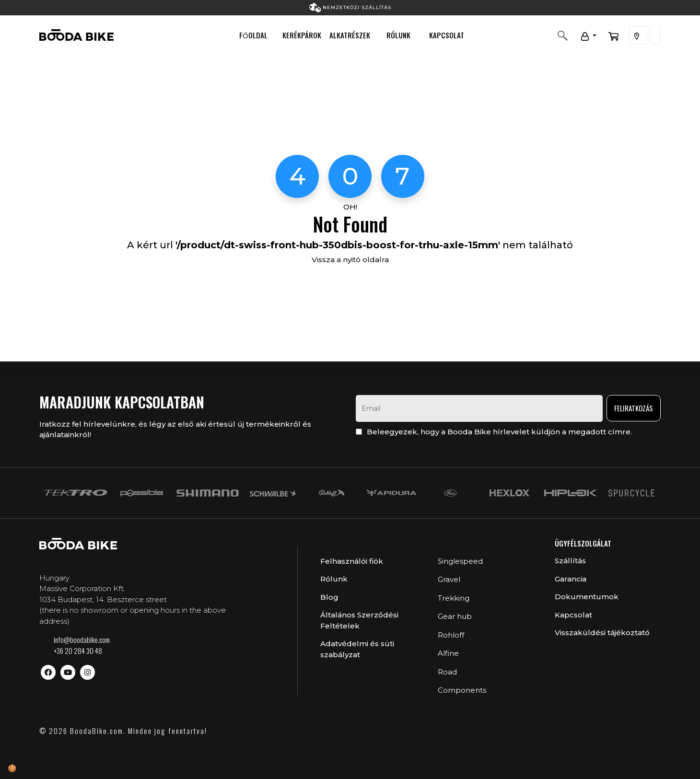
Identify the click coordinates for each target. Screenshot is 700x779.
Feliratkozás (634, 408)
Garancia (571, 579)
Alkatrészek (350, 35)
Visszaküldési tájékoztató (602, 633)
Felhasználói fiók (352, 561)
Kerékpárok (302, 35)
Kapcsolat (447, 35)
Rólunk (398, 35)
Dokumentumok (587, 597)
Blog (329, 597)
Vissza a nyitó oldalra (350, 260)
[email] (479, 408)
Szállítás (570, 561)
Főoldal (253, 35)
